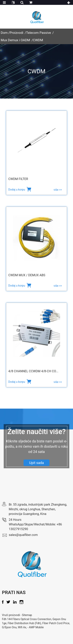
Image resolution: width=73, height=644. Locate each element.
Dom (4, 33)
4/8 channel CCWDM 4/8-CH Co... (33, 371)
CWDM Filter (18, 179)
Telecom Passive (39, 33)
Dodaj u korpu (17, 190)
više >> (58, 190)
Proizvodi (17, 33)
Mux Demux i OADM (15, 40)
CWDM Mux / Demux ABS (27, 275)
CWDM (38, 40)
